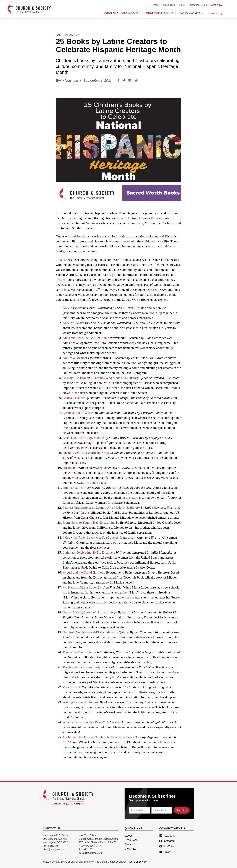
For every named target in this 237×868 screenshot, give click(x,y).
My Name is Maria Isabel (80, 587)
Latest (156, 5)
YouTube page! (96, 483)
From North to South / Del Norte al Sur (89, 522)
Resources (169, 5)
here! (166, 300)
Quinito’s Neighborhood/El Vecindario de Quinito (96, 632)
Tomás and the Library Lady (81, 667)
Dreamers (69, 468)
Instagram (167, 841)
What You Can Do (160, 13)
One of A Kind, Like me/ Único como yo (90, 612)
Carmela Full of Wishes (78, 413)
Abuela (67, 308)
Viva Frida (70, 687)
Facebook (167, 836)
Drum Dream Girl (75, 488)
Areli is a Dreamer (75, 358)
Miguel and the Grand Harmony (84, 572)
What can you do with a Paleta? (84, 722)
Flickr (165, 852)
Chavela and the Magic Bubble (83, 438)
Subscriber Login (198, 5)
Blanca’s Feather (74, 398)
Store (182, 5)
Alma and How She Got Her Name (86, 338)
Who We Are (192, 13)
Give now (130, 849)
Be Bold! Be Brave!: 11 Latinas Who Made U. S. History (101, 378)
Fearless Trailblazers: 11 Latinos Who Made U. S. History (101, 508)
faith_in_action (68, 35)
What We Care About (122, 13)
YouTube (167, 847)
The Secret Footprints (77, 652)
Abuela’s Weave (73, 323)
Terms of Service (138, 862)
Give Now (216, 5)
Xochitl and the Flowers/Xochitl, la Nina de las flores (98, 737)
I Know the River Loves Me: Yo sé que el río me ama (98, 537)
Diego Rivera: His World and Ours (86, 453)
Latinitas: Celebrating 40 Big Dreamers (89, 552)
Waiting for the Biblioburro (81, 702)
